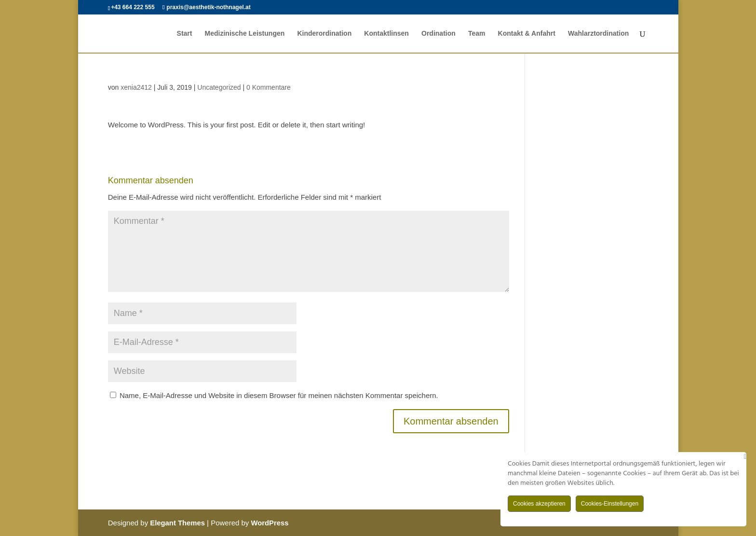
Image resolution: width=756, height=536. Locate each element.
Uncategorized (219, 87)
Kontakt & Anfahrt (527, 34)
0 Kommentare (269, 87)
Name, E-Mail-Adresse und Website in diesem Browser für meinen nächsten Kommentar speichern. (279, 395)
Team (477, 34)
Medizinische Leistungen (244, 34)
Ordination (439, 34)
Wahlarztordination (598, 34)
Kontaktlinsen (386, 34)
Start (184, 34)
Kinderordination (324, 34)
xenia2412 (136, 87)
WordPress (271, 523)
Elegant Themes (178, 523)
